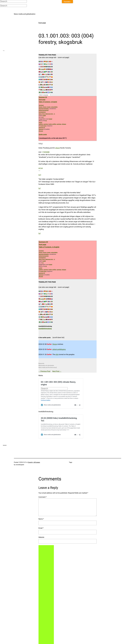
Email (41, 528)
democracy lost (49, 114)
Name (41, 519)
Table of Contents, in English (48, 102)
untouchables (54, 107)
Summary (41, 129)
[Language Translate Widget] (45, 95)
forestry (30, 462)
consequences (42, 112)
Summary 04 (43, 97)
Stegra (55, 344)
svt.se (41, 168)
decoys (45, 107)
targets (49, 107)
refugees (64, 124)
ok (43, 117)
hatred (51, 119)
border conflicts (52, 124)
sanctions (46, 124)
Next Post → (57, 371)
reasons (41, 107)
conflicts (41, 124)
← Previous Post (44, 371)
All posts (41, 131)
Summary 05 (42, 128)
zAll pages (37, 462)
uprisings (59, 124)
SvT (40, 175)
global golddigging (59, 349)
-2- (54, 114)
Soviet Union (43, 126)
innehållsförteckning (45, 329)
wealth (44, 116)
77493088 (46, 152)
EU (46, 121)
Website (41, 537)
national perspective (44, 110)
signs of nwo (42, 114)
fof (40, 188)
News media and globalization (25, 14)
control (40, 122)
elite (57, 354)
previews (41, 105)
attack (58, 148)
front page (42, 23)
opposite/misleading (44, 109)
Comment (43, 497)
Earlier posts (43, 134)
